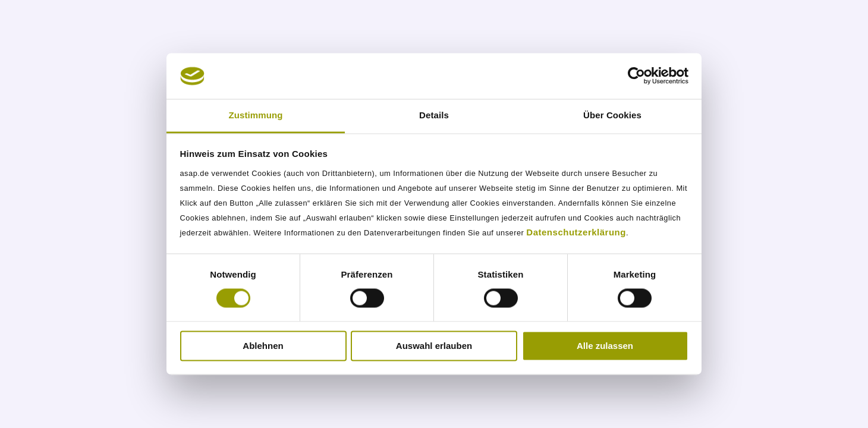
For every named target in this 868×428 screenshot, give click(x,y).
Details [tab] (434, 115)
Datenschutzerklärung (576, 232)
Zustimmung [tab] (256, 115)
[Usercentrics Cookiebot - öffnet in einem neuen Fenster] (636, 76)
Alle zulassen (605, 346)
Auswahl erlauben (434, 346)
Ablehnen (263, 346)
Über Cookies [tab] (612, 115)
